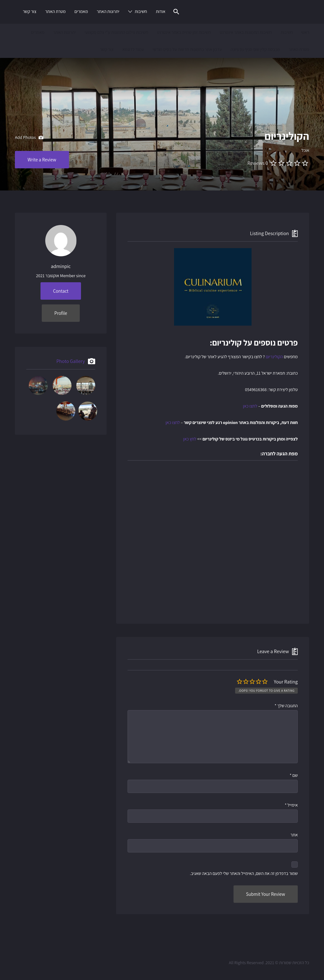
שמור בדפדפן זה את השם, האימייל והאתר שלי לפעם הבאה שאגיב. (244, 873)
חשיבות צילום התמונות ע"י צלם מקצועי (116, 32)
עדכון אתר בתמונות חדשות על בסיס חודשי (187, 49)
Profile (61, 313)
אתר (294, 835)
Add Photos (29, 138)
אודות (160, 11)
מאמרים (81, 11)
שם (294, 775)
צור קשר (30, 11)
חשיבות (141, 11)
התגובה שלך (286, 706)
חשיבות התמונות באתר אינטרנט (246, 32)
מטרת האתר (56, 11)
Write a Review (42, 160)
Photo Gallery (71, 361)
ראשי (305, 32)
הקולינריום (274, 357)
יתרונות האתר (108, 11)
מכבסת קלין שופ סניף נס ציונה (255, 49)
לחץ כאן (190, 439)
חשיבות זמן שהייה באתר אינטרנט (184, 32)
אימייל (291, 805)
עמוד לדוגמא (133, 49)
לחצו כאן (250, 406)
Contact (61, 291)
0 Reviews (258, 163)
